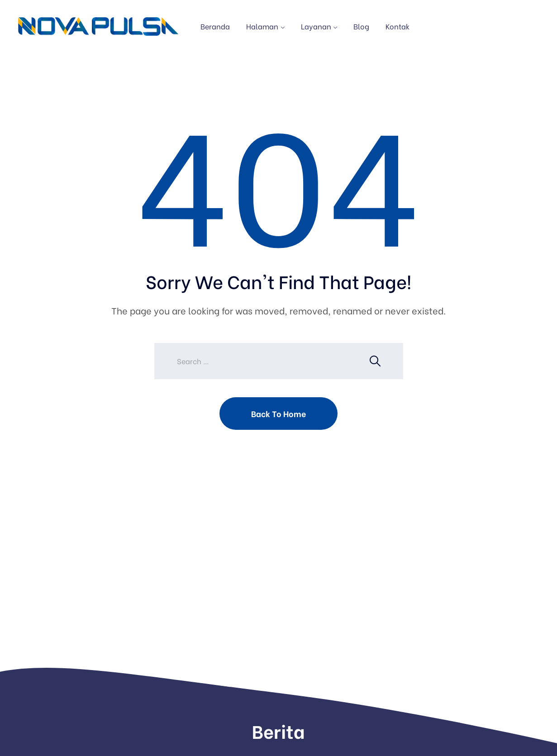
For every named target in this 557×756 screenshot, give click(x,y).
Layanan (316, 26)
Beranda (215, 26)
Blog (361, 26)
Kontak (398, 26)
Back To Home (278, 413)
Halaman (262, 26)
